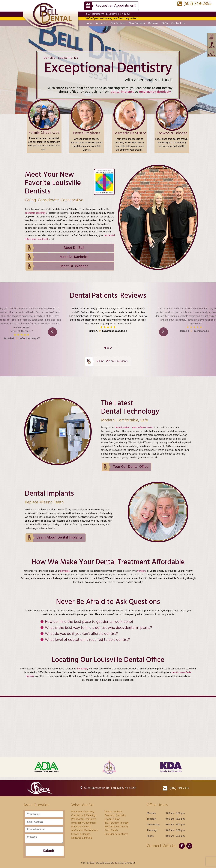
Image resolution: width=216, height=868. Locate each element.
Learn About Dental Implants (60, 538)
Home (89, 23)
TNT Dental (131, 863)
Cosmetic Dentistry (115, 815)
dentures (65, 571)
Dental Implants (114, 812)
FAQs (165, 23)
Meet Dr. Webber (74, 266)
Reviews (153, 23)
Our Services (118, 23)
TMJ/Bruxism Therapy (117, 823)
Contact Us (178, 23)
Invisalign (82, 669)
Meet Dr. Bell (74, 248)
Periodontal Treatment (84, 819)
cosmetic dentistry (35, 213)
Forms (212, 37)
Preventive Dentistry (83, 812)
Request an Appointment (116, 6)
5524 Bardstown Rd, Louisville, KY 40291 (108, 14)
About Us (102, 23)
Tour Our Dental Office (131, 467)
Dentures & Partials (82, 838)
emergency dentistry (155, 92)
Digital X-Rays (112, 819)
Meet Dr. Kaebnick (74, 257)
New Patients (137, 23)
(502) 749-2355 (194, 4)
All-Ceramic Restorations (85, 830)
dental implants (123, 92)
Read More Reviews (112, 361)
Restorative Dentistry (117, 827)
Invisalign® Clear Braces (84, 823)
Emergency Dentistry (116, 834)
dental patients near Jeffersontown (134, 428)
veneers (142, 571)
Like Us (212, 45)
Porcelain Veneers (81, 827)
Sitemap (99, 863)
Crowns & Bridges (81, 834)
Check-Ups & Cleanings (84, 815)
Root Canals (111, 830)
